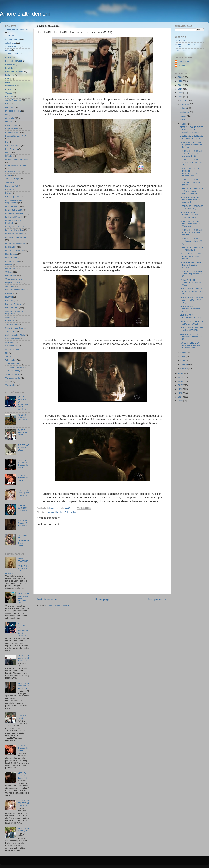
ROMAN (9, 297)
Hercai (8, 153)
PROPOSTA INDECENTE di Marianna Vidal (192, 323)
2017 (181, 385)
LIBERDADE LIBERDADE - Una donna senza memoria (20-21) (192, 153)
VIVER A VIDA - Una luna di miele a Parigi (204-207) (191, 300)
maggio (184, 353)
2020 (181, 373)
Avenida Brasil (12, 54)
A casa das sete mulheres (17, 30)
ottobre (184, 108)
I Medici (9, 156)
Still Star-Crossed (13, 349)
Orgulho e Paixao (13, 283)
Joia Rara (10, 182)
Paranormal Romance (15, 290)
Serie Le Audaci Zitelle (15, 335)
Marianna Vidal (12, 261)
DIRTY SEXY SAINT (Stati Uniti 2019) (24, 493)
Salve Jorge (11, 317)
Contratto (9, 97)
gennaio (184, 368)
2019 (181, 377)
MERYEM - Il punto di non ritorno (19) (23, 686)
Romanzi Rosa (12, 308)
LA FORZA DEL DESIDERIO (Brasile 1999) (23, 540)
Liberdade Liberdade (55, 512)
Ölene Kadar (11, 275)
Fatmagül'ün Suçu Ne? (15, 136)
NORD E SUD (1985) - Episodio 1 (24, 508)
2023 (181, 89)
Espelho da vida (12, 132)
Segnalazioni (11, 324)
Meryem (9, 265)
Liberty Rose (184, 61)
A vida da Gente (12, 39)
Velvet (8, 382)
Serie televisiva (12, 339)
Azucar (8, 57)
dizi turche (10, 118)
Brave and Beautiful (14, 72)
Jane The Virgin (12, 179)
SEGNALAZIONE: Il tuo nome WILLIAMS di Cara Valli (191, 200)
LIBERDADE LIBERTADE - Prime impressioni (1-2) (191, 274)
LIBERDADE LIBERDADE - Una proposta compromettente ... (192, 191)
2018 (181, 381)
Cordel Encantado (13, 100)
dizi (7, 114)
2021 (181, 97)
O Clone (9, 272)
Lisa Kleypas (11, 254)
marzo (183, 360)
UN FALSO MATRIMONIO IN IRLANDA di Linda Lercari (192, 256)
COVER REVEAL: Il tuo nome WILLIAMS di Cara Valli (191, 224)
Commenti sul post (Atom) (57, 605)
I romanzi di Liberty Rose (16, 160)
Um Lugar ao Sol (13, 378)
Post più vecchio (158, 599)
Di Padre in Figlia (13, 111)
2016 (181, 389)
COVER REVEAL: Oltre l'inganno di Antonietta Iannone (191, 145)
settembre (185, 112)
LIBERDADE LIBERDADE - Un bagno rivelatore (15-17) (192, 182)
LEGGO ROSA (182, 50)
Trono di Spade (12, 374)
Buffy (8, 79)
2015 (181, 393)
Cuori (8, 104)
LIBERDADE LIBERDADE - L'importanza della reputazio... (192, 232)
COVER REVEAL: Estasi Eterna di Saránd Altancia (191, 265)
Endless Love (11, 125)
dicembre (185, 100)
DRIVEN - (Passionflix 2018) (23, 478)
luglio (183, 120)
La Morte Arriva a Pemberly (13, 222)
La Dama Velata (12, 206)
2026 (181, 77)
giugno (184, 124)
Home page (102, 599)
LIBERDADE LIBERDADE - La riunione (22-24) (192, 137)
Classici (9, 93)
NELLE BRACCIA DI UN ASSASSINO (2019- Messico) (23, 403)
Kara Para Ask (12, 186)
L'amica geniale (12, 197)
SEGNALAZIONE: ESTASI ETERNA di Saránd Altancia (190, 215)
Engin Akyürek (12, 129)
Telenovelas (70, 512)
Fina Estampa (11, 149)
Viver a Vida (11, 385)
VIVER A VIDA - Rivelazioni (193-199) (191, 316)
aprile (183, 357)
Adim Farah (10, 43)
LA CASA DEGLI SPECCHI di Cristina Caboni (190, 282)
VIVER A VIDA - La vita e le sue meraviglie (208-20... (191, 291)
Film (7, 142)
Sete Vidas (10, 342)
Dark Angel (10, 107)
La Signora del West (14, 234)
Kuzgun (9, 193)
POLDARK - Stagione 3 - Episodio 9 (23, 523)
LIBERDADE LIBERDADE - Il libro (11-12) (192, 207)
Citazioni (9, 89)
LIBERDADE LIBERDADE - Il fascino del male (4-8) (192, 241)
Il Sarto (8, 175)
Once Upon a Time (14, 279)
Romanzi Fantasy (13, 304)
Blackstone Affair (13, 68)
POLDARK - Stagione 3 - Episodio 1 (23, 417)
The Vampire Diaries (14, 367)
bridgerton (10, 75)
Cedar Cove (11, 86)
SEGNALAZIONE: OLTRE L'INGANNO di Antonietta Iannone (192, 130)
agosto (184, 116)
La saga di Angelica (14, 230)
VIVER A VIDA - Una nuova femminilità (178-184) (192, 337)
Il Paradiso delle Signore (16, 166)
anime (8, 50)
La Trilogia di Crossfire (15, 243)
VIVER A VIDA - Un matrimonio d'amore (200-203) (190, 309)
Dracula (9, 122)
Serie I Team (11, 332)
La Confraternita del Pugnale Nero (14, 201)
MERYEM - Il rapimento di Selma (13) (23, 658)
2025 (181, 81)
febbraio (184, 365)
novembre (185, 104)
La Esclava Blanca (14, 210)
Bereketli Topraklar (14, 61)
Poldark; (9, 293)
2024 (181, 85)
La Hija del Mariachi (14, 217)
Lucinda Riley (11, 258)
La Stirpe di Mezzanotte (16, 237)
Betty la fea (10, 64)
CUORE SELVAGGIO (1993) (23, 432)
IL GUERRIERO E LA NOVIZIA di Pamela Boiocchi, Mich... (190, 345)
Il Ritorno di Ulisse (13, 172)
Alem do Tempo (12, 47)
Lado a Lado (11, 247)
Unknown (182, 65)
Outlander (10, 286)
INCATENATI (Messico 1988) (23, 448)
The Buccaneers (13, 364)
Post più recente (47, 599)
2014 (181, 397)
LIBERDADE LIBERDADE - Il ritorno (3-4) (192, 249)
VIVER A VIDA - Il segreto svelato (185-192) (191, 329)
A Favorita (10, 36)
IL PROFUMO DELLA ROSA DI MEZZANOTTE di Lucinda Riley (190, 172)
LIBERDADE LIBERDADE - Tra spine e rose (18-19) (192, 162)
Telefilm (9, 356)
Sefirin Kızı (10, 321)
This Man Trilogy (13, 371)
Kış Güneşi (10, 190)
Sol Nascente (11, 346)
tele (7, 353)
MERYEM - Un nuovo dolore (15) (23, 776)
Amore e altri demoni (25, 14)
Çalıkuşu (9, 82)
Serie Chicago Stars (14, 328)
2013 (181, 401)
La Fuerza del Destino (15, 213)
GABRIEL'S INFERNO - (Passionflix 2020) (23, 464)
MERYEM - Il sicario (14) (23, 829)
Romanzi (9, 300)
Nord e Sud (10, 268)
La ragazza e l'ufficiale (15, 227)
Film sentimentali (13, 145)
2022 (181, 93)
